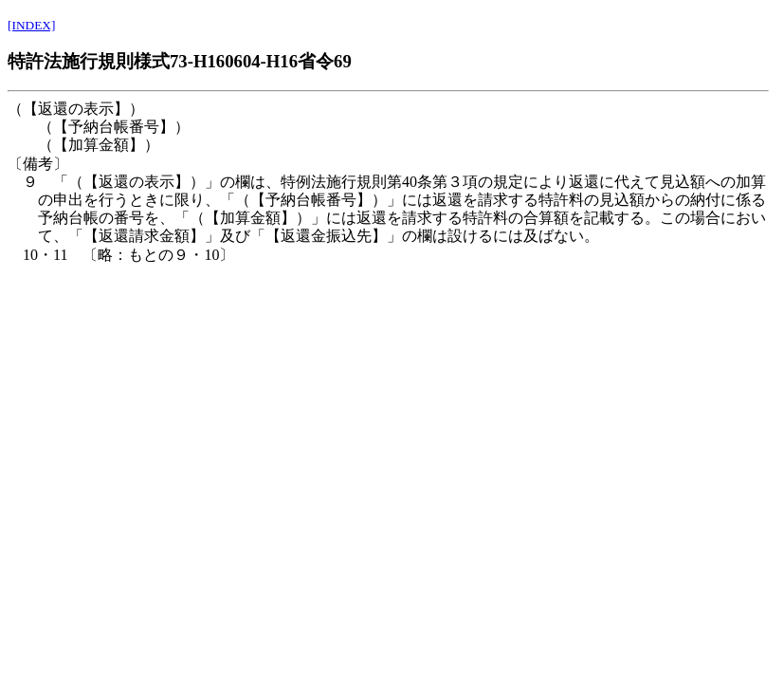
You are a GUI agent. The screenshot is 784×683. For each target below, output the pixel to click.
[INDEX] (31, 25)
